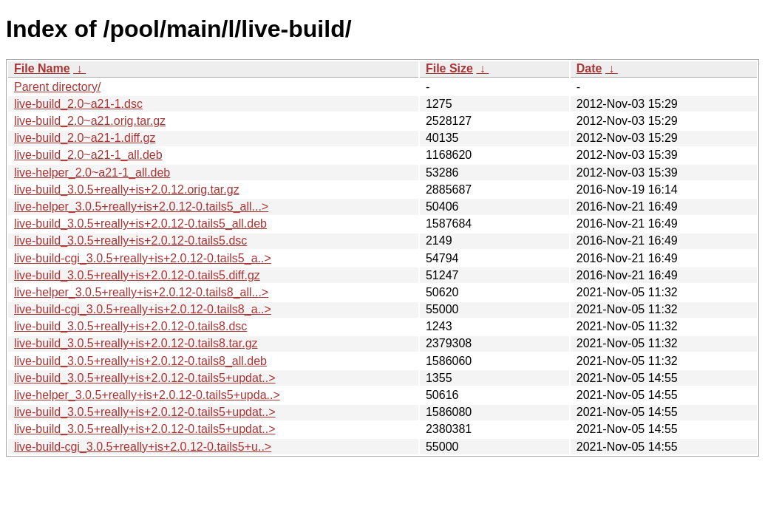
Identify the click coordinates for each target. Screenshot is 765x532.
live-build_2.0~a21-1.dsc (78, 104)
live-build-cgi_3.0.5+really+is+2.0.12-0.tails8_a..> (143, 309)
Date (589, 68)
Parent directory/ (57, 87)
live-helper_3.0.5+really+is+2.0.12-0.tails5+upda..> (147, 395)
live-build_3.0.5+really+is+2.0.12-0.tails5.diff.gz (137, 275)
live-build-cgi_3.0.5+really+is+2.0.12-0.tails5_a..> (143, 258)
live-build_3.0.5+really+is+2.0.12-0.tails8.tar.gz (136, 343)
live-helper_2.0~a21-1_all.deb (92, 173)
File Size (449, 68)
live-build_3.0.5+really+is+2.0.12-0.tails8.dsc (130, 326)
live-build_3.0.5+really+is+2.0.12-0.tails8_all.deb (140, 361)
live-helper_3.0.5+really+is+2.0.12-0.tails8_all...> (141, 292)
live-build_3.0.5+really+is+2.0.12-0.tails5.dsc (130, 241)
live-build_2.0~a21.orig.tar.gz (90, 121)
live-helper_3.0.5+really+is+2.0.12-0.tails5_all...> (141, 207)
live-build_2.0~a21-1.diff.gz (85, 138)
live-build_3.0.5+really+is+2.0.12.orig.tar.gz (127, 190)
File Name (42, 68)
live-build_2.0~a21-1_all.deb (88, 155)
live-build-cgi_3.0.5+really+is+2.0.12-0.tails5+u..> (143, 447)
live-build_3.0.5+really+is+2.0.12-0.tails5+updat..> (145, 378)
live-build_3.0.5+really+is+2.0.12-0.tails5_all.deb (140, 224)
